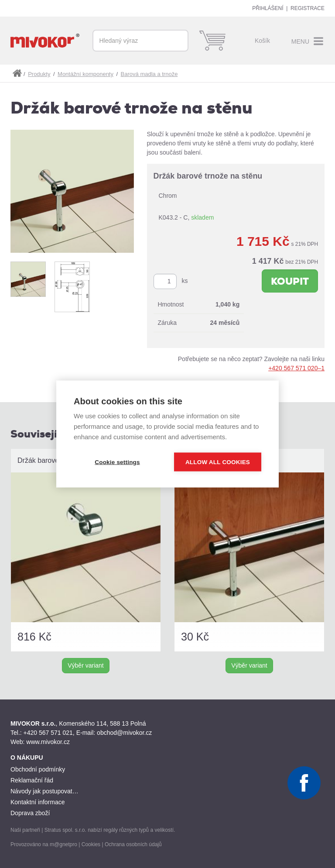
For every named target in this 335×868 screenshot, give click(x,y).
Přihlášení (268, 8)
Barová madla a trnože (149, 74)
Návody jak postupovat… (44, 791)
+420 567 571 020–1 (296, 368)
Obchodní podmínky (38, 769)
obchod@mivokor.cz (124, 733)
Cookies (91, 844)
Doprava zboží (30, 813)
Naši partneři (25, 830)
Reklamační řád (32, 780)
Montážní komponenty (85, 74)
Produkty (39, 74)
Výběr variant (85, 665)
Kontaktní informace (38, 802)
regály (111, 830)
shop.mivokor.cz (17, 73)
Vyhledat (178, 41)
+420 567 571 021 (48, 733)
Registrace (308, 8)
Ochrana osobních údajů (133, 844)
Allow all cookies (218, 462)
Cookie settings (117, 462)
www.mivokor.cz (48, 742)
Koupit (290, 281)
